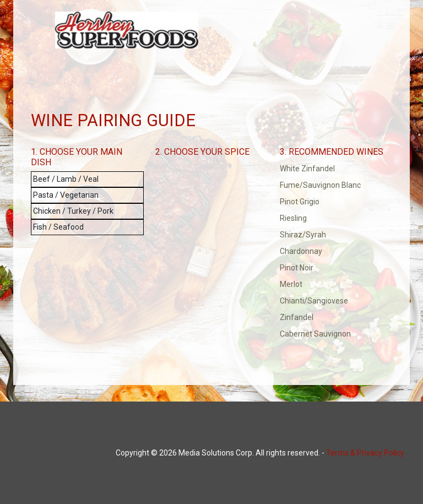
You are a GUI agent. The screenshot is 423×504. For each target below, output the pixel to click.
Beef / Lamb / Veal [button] (66, 179)
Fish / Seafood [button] (58, 227)
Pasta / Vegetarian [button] (66, 195)
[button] (336, 169)
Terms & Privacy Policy (365, 453)
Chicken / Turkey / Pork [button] (73, 211)
